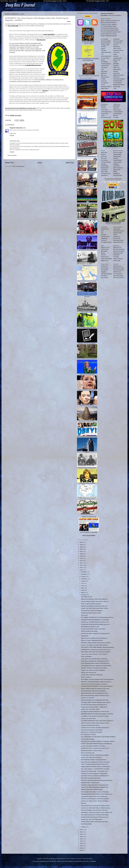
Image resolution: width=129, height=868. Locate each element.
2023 (81, 547)
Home (40, 163)
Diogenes (103, 154)
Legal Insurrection (118, 58)
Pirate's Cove (117, 68)
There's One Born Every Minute (89, 631)
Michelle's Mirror (105, 168)
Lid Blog (115, 62)
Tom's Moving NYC (118, 274)
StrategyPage (104, 238)
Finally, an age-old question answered (91, 604)
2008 (81, 839)
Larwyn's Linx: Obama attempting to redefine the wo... (95, 787)
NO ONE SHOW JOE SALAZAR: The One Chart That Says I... (97, 686)
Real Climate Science (118, 240)
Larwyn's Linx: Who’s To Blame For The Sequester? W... (96, 633)
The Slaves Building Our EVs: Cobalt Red (89, 69)
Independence (85, 636)
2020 (81, 554)
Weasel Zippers (105, 88)
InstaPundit (104, 73)
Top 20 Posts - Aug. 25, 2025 (9, 1)
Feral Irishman (104, 160)
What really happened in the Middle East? (87, 140)
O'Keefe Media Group (106, 112)
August (83, 581)
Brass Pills (104, 106)
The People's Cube (106, 173)
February (84, 595)
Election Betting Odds (106, 56)
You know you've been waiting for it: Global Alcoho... (95, 773)
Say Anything (116, 73)
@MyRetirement (117, 272)
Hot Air (103, 69)
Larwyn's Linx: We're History (88, 718)
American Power (105, 249)
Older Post (70, 163)
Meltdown (87, 452)
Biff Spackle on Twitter (119, 268)
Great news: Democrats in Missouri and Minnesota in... (95, 776)
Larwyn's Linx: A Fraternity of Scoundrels (92, 732)
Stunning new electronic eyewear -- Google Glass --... (95, 707)
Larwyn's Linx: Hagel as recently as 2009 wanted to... (95, 645)
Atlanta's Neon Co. (118, 266)
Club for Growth (117, 110)
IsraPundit (103, 235)
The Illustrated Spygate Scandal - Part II (55, 1)
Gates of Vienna (117, 49)
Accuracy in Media (118, 153)
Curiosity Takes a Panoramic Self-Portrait (92, 675)
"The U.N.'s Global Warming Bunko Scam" (111, 32)
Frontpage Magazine (106, 64)
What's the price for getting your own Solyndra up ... (95, 638)
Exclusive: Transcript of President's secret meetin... (94, 668)
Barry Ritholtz (117, 106)
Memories (84, 803)
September (84, 579)
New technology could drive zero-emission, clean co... (95, 601)
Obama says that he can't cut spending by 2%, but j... (95, 693)
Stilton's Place (104, 172)
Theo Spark (116, 257)
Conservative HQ (117, 43)
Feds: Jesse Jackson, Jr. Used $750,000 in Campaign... (96, 769)
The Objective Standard (119, 79)
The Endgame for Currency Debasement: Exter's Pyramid (96, 666)
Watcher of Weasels (118, 259)
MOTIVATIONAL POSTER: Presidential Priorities (94, 760)
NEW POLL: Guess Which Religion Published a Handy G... (96, 682)
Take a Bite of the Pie (87, 597)
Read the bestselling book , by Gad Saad (88, 53)
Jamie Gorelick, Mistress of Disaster (87, 483)
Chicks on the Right (118, 41)
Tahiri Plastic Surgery (118, 276)
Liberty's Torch (117, 60)
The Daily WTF (105, 270)
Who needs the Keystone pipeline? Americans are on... (95, 695)
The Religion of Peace (106, 242)
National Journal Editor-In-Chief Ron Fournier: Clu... (95, 606)
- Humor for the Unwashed (111, 15)
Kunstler (115, 54)
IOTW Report (117, 52)
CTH (102, 54)
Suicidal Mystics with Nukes (87, 514)
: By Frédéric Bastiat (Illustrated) (87, 156)
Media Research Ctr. (118, 168)
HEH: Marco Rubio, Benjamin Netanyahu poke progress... (96, 702)
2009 (81, 837)
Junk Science (117, 236)
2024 (81, 545)
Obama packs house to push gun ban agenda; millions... (96, 806)
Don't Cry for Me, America (87, 312)
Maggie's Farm (105, 261)
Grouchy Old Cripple (106, 162)
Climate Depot (117, 229)
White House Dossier (106, 117)
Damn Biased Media (86, 824)
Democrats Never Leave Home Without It (92, 611)
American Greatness (106, 41)
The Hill (103, 85)
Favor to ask (84, 615)
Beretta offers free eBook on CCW (90, 627)
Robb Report (104, 276)
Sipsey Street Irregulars (119, 251)
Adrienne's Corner (105, 247)
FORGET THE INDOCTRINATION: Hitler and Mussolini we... (97, 744)
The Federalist (104, 83)
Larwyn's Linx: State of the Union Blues (91, 757)
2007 (81, 841)
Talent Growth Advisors (119, 278)
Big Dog (103, 253)
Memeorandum (117, 170)
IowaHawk (104, 164)
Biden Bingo (87, 296)
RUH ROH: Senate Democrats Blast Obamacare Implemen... (97, 780)
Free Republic (104, 62)
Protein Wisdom (117, 69)
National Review (105, 77)
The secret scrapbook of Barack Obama (87, 467)
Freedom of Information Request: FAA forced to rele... (95, 817)
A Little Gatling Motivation (88, 739)
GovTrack (103, 108)
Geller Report (104, 68)
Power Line (104, 81)
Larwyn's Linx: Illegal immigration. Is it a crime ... (94, 746)
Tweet (69, 21)
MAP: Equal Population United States (91, 778)
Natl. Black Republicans (119, 249)
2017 (81, 561)
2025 (81, 542)
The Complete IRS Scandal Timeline (109, 28)
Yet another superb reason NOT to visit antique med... (95, 785)
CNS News (104, 50)
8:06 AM (12, 152)
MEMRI (115, 172)
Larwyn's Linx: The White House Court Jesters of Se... (95, 622)
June (83, 586)
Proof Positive (104, 170)
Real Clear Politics (118, 175)
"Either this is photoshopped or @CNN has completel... (95, 799)
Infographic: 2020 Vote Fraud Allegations (87, 343)
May (83, 588)
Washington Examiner (106, 87)
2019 (81, 556)
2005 (81, 846)
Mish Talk (116, 115)
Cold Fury (103, 255)
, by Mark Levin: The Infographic (87, 203)
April (83, 590)
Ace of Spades (105, 39)
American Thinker (105, 45)
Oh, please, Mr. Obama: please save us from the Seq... (95, 711)
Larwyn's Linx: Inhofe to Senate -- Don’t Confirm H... (95, 654)
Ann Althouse (117, 39)
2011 (81, 832)
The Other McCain (118, 83)
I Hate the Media (117, 162)
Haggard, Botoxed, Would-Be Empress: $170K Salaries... (96, 767)
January (84, 827)
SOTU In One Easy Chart (88, 753)
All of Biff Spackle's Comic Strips (89, 532)
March (83, 593)
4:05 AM (12, 136)
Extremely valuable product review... (90, 725)
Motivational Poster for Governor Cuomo (92, 751)
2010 (81, 834)
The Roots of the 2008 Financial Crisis (87, 249)
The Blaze (103, 47)
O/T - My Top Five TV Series (88, 734)
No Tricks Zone (117, 238)
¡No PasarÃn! (104, 251)
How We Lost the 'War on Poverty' (109, 34)
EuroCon (103, 60)
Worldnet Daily (117, 87)
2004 (81, 848)
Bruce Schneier (105, 278)
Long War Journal (105, 236)
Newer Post (9, 163)
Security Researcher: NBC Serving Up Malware (93, 691)
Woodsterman (104, 175)
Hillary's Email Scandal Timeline (108, 22)
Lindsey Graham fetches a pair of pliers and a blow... (95, 822)
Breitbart (103, 49)
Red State (116, 71)
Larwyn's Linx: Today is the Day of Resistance (93, 670)
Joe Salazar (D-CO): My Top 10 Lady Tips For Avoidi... (95, 716)
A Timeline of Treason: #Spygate (109, 24)
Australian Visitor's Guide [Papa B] (90, 783)
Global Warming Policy (119, 231)
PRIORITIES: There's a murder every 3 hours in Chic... (95, 748)
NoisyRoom (116, 66)
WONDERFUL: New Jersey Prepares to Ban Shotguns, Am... (97, 812)
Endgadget (104, 272)
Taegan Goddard (117, 154)
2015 (81, 565)
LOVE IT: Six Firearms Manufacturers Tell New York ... (95, 764)
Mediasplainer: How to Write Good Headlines (87, 171)
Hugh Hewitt (104, 71)
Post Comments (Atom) (18, 166)
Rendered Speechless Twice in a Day (91, 613)
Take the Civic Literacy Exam (89, 673)
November (84, 574)
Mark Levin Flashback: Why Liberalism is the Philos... (95, 810)
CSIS (102, 231)
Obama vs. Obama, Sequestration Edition (92, 640)
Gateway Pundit (105, 66)
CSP (102, 233)
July (83, 583)
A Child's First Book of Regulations (109, 36)
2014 (81, 568)
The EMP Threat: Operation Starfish (87, 498)
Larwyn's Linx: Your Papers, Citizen (90, 709)
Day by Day (104, 156)
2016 (81, 563)
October (84, 576)
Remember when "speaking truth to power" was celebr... (96, 762)
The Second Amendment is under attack (92, 730)
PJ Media (103, 79)
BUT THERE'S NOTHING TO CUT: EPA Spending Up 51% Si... (98, 617)
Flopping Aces (117, 47)
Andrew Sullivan (117, 156)
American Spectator (106, 43)
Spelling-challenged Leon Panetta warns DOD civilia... (95, 700)
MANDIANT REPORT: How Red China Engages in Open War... (98, 714)
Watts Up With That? (118, 242)
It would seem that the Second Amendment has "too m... (96, 624)
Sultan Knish (116, 77)
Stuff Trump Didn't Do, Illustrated (87, 234)
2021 (81, 551)
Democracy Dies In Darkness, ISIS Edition (87, 218)
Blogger (91, 858)
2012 (81, 830)
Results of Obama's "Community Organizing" (87, 358)
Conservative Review (106, 52)
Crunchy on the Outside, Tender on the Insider (93, 629)
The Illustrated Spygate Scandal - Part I (98, 1)
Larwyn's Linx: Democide (88, 698)
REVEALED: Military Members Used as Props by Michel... (96, 643)
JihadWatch (116, 164)
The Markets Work (118, 81)
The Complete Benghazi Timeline (109, 26)
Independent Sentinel (118, 50)
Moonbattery (116, 64)
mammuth (79, 858)
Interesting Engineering (107, 274)
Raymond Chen (105, 268)
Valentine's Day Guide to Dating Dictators (92, 789)
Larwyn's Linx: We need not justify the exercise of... (94, 684)
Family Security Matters (107, 259)
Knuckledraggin (105, 166)
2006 (81, 843)
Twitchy (103, 115)
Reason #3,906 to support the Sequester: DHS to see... (95, 689)
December (84, 572)
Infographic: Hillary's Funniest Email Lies (87, 389)
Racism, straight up (86, 677)
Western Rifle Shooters (119, 85)
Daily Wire (116, 45)
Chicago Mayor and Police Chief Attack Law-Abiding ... (95, 755)
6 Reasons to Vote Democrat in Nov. (87, 109)
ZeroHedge (116, 117)
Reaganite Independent (16, 128)
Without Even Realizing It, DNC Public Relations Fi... (95, 599)
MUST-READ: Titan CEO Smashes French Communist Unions (97, 679)
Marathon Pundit (117, 247)
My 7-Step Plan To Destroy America (87, 420)
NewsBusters (117, 173)
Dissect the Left (105, 257)
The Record (104, 240)
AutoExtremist (104, 266)
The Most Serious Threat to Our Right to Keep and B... (95, 728)
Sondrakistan (116, 255)
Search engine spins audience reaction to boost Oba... (95, 792)
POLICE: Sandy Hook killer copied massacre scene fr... (95, 723)
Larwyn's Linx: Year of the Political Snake (92, 819)
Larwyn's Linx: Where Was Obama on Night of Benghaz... (96, 808)
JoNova (115, 235)
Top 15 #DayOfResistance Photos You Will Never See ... (96, 663)
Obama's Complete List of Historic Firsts (110, 21)
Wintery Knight (117, 261)
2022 (81, 549)
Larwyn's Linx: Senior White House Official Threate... (95, 608)
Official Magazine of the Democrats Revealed (87, 436)
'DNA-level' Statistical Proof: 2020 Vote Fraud (87, 125)
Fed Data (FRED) (118, 114)
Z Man (115, 88)
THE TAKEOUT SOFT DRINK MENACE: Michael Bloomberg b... (98, 647)
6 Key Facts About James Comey (87, 405)
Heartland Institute (118, 233)
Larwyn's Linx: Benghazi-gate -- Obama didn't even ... (95, 771)
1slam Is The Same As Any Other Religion (87, 280)
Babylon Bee (104, 153)
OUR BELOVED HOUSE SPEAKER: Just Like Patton (95, 620)
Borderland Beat (105, 229)
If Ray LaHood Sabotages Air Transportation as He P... (95, 661)
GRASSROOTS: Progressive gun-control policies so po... (96, 650)
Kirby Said (116, 56)
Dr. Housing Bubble (118, 112)
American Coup (88, 36)
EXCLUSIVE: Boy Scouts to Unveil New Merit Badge (95, 815)
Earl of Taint (104, 158)
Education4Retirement (119, 270)
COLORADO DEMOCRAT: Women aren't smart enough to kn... (98, 721)
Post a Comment (12, 155)
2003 (81, 850)
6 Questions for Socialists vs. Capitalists (87, 187)
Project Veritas (105, 114)
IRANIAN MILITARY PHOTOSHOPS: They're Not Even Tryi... (97, 794)
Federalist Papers (118, 160)
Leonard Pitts (117, 166)
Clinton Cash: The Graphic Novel (87, 374)
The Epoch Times (105, 58)
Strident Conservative (118, 75)
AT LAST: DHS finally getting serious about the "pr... (94, 705)
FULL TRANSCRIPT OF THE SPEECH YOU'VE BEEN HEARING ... (99, 737)
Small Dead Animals (118, 253)
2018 (81, 558)
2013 (81, 570)
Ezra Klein (116, 158)
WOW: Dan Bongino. (86, 656)
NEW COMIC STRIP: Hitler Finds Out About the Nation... (96, 652)
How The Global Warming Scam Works (87, 327)
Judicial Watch (104, 110)
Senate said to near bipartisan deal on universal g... (94, 659)
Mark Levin (104, 75)
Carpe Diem (116, 108)
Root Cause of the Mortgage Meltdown (110, 30)
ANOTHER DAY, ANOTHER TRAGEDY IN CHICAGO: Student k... (98, 741)
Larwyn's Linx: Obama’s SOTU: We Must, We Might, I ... (96, 801)
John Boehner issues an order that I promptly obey (94, 796)
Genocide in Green (87, 265)
